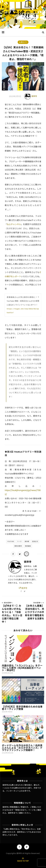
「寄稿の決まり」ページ (24, 810)
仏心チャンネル (14, 224)
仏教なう (23, 42)
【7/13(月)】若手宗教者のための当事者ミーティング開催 (22, 708)
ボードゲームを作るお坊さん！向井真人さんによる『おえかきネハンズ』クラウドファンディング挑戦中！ (22, 748)
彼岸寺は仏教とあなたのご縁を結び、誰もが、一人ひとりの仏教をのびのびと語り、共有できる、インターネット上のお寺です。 (22, 788)
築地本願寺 (18, 546)
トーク (19, 541)
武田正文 (35, 541)
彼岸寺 (34, 96)
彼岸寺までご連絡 (15, 813)
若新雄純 (28, 546)
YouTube (11, 541)
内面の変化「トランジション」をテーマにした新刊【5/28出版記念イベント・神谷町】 (22, 668)
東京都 (27, 541)
